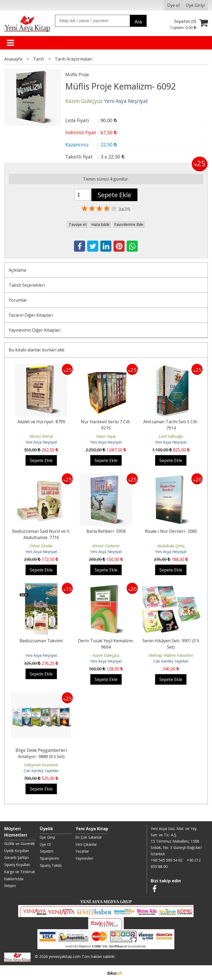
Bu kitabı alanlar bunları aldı (36, 350)
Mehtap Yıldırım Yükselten (171, 655)
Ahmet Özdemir (106, 546)
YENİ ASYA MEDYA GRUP (106, 902)
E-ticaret (98, 973)
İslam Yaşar (106, 436)
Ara (138, 22)
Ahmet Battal (41, 436)
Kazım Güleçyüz (106, 655)
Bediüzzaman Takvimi (41, 641)
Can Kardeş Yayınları (171, 661)
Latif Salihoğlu (171, 436)
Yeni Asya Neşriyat (41, 442)
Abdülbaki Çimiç (171, 546)
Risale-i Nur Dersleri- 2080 (171, 531)
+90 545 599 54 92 (167, 860)
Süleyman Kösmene (41, 765)
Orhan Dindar (41, 546)
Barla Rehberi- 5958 (106, 531)
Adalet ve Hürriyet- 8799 (41, 422)
